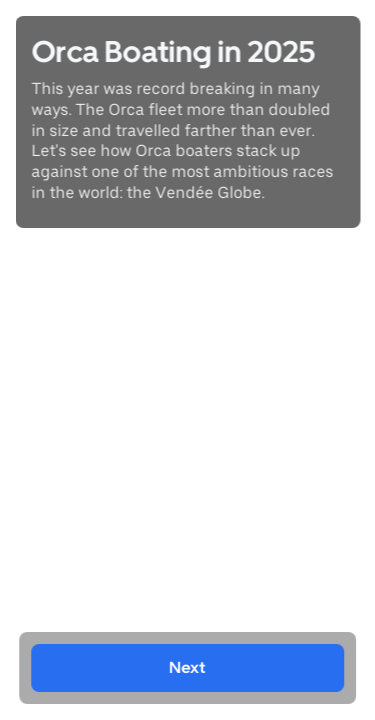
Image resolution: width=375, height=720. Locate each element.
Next (188, 667)
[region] (187, 360)
